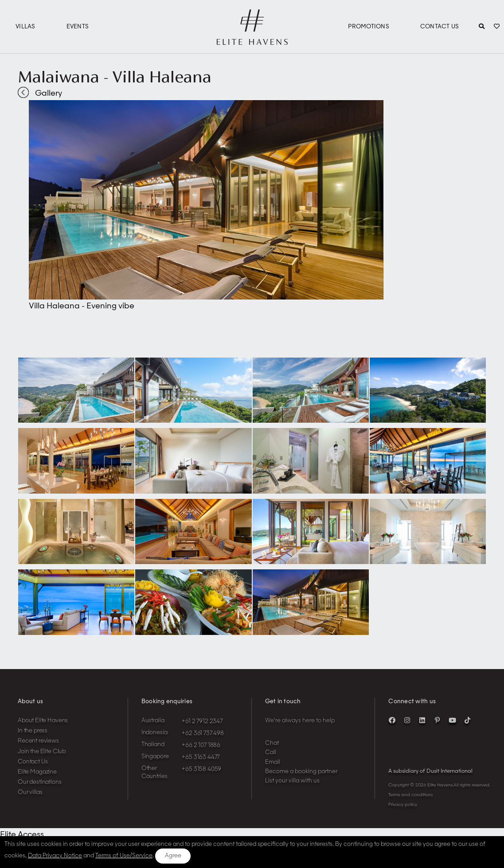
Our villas (30, 792)
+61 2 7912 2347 (202, 722)
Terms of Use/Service (124, 856)
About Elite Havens (43, 721)
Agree (173, 856)
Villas (25, 27)
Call (271, 753)
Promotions (369, 27)
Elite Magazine (37, 772)
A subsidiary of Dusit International (430, 771)
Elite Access (22, 835)
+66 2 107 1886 (201, 745)
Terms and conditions (410, 795)
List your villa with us (292, 781)
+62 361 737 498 (203, 734)
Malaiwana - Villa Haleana (115, 77)
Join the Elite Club (42, 752)
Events (78, 27)
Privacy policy (403, 805)
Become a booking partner (301, 772)
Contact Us (440, 27)
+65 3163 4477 (201, 757)
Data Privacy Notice (55, 856)
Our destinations (40, 782)
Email (273, 762)
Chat (272, 743)
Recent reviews (38, 741)
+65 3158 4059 (201, 769)
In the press (33, 731)
